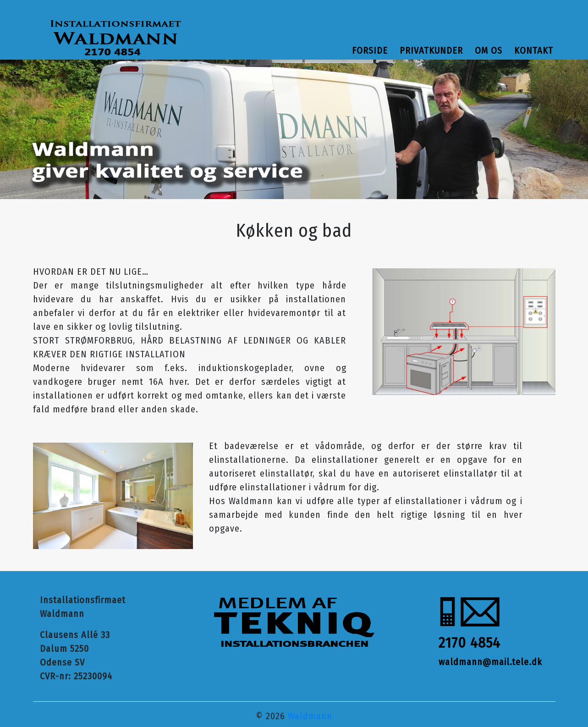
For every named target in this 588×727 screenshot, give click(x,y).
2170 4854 (470, 643)
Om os (489, 50)
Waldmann (310, 716)
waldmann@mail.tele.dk (490, 662)
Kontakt (534, 50)
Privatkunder (431, 50)
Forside (370, 50)
